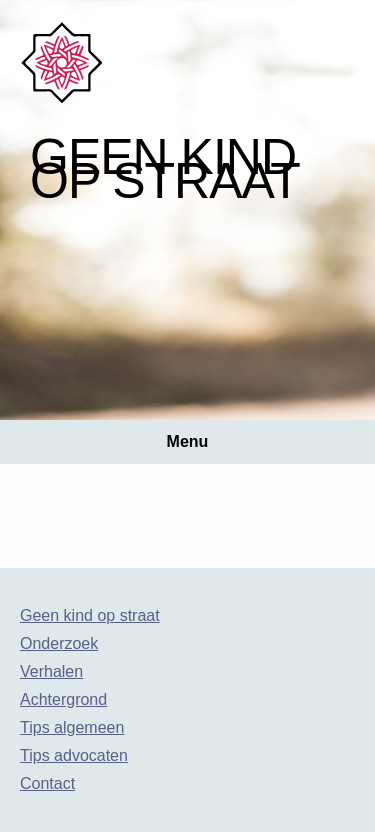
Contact (47, 783)
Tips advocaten (74, 755)
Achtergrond (63, 699)
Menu (188, 441)
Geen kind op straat (90, 615)
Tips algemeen (72, 727)
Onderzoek (59, 643)
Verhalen (51, 671)
